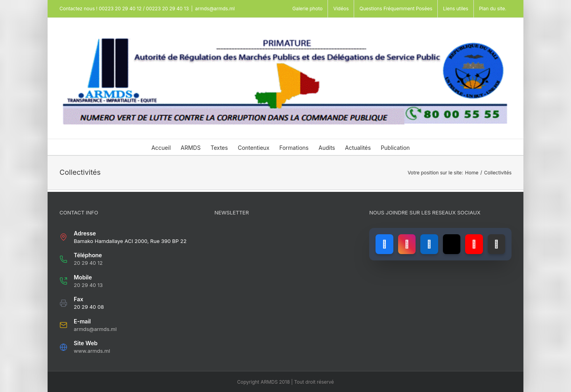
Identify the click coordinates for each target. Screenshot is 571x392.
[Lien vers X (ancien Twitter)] (452, 244)
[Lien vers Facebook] (384, 244)
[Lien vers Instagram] (407, 244)
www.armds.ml (92, 351)
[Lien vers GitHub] (496, 244)
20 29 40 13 (88, 285)
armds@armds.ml (215, 9)
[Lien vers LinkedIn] (429, 244)
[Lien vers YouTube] (474, 244)
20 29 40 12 (88, 263)
